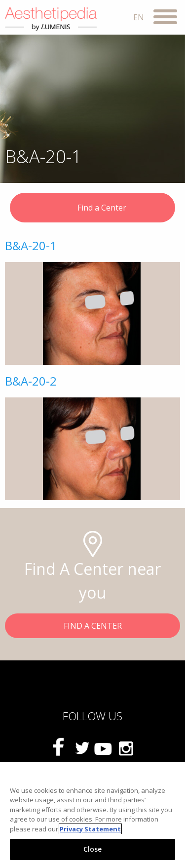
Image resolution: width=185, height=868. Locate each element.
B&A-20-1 (31, 245)
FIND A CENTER (93, 626)
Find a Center (93, 209)
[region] (92, 815)
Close (93, 849)
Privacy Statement (90, 829)
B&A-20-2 (31, 381)
